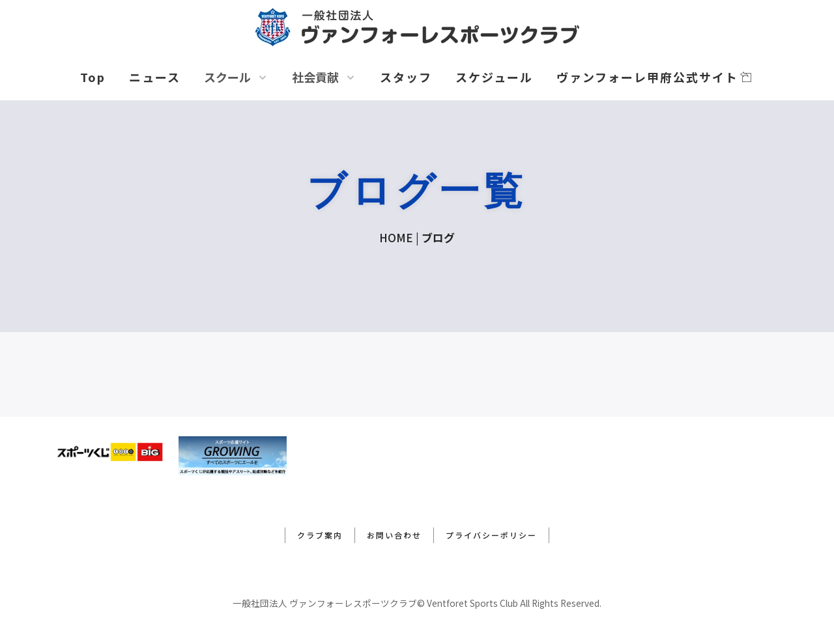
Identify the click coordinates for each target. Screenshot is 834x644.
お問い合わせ (394, 535)
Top (93, 77)
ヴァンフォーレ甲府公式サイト (654, 77)
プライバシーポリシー (491, 535)
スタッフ (406, 77)
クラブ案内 (320, 535)
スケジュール (494, 77)
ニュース (155, 77)
